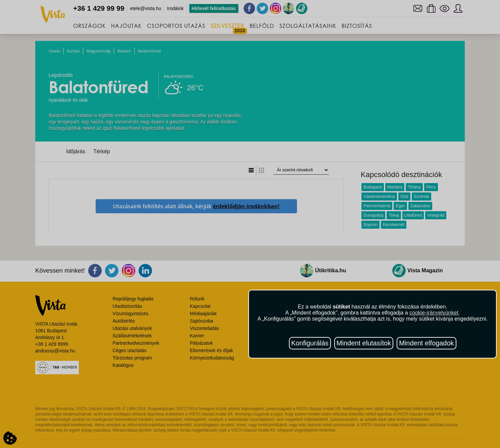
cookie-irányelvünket (434, 313)
